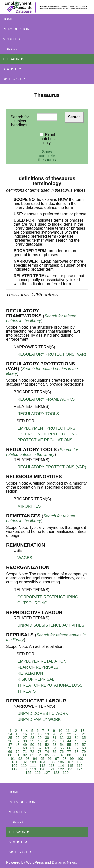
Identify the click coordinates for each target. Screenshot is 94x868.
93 (28, 759)
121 (52, 769)
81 (18, 755)
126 (38, 773)
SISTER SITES (14, 79)
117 (14, 769)
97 (57, 759)
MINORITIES (29, 506)
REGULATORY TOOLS (38, 414)
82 (25, 755)
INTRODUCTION (16, 29)
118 (24, 769)
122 (61, 769)
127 (47, 773)
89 (77, 755)
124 (80, 769)
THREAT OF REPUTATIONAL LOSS (50, 685)
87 (62, 755)
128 (56, 773)
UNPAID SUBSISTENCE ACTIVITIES (51, 625)
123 (70, 769)
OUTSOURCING (32, 603)
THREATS (26, 691)
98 (64, 759)
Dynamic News (64, 862)
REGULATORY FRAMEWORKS (46, 399)
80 (10, 755)
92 (20, 759)
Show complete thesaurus (47, 156)
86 (54, 755)
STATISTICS (12, 69)
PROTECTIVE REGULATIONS (45, 440)
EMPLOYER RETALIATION (42, 661)
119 (33, 769)
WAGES (25, 558)
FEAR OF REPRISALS (38, 667)
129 (66, 773)
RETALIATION (30, 673)
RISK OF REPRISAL (36, 679)
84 (40, 755)
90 (84, 755)
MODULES (11, 39)
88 (69, 755)
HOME (8, 19)
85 (47, 755)
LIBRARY (10, 49)
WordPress (35, 862)
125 (28, 773)
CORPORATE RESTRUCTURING (48, 597)
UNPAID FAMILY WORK (39, 720)
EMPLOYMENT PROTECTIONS (46, 428)
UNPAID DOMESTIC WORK (43, 714)
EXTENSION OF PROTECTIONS (47, 434)
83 (32, 755)
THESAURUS (13, 59)
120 (42, 769)
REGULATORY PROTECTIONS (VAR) (52, 354)
